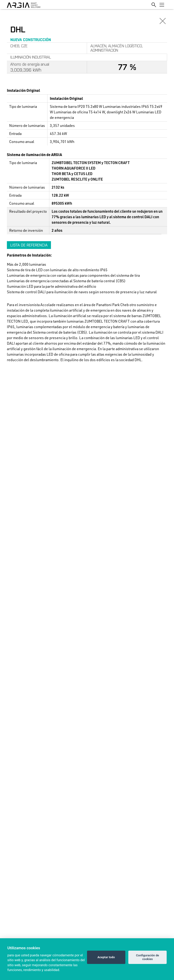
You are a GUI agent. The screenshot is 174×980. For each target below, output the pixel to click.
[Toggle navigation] (162, 5)
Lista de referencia (29, 245)
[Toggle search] (154, 4)
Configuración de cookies (147, 957)
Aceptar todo (106, 957)
